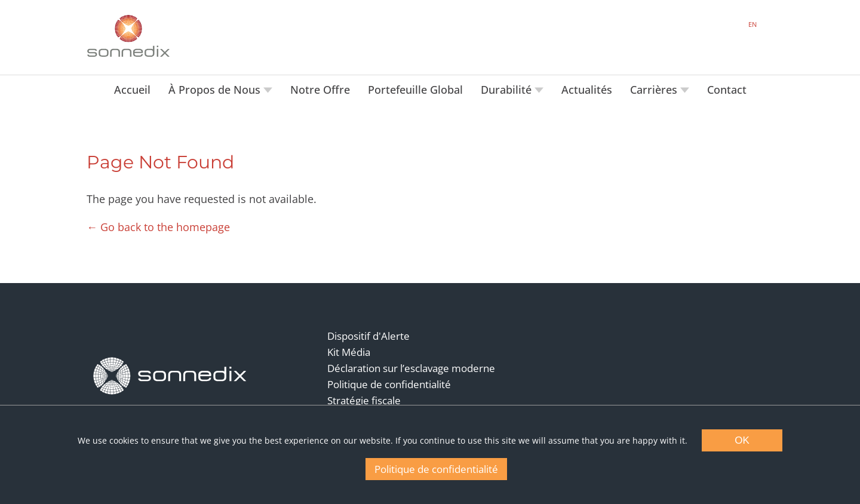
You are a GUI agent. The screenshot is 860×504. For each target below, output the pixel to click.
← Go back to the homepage (158, 227)
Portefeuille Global (415, 90)
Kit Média (349, 352)
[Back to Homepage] (170, 376)
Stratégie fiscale (364, 400)
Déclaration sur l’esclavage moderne (411, 368)
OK (742, 440)
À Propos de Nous (216, 90)
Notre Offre (320, 90)
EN (752, 24)
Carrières (655, 90)
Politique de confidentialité (389, 384)
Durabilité (508, 90)
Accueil (132, 90)
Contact (727, 90)
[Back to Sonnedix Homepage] (128, 36)
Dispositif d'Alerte (368, 336)
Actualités (587, 90)
